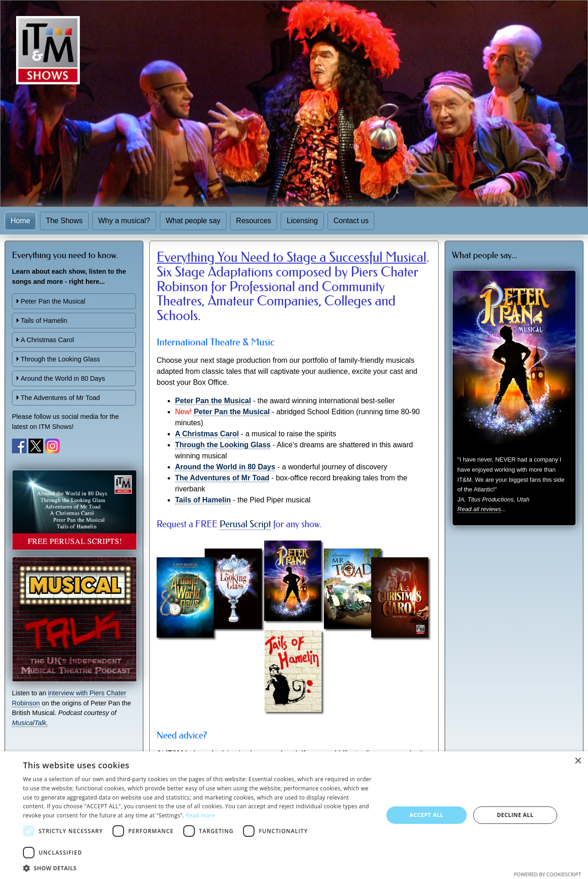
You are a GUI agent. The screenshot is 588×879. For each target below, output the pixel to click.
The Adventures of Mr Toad (60, 398)
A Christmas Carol (47, 340)
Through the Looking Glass (60, 359)
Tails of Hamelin (44, 321)
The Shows (64, 221)
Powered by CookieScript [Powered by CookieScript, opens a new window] (547, 874)
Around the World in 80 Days (63, 378)
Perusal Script (245, 524)
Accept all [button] (427, 815)
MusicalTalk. (30, 723)
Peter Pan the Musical (53, 301)
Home (20, 221)
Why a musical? (124, 221)
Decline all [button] (515, 815)
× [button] (578, 761)
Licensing (302, 221)
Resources (254, 221)
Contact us (351, 221)
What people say (193, 221)
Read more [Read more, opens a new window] (200, 815)
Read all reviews (479, 509)
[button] (198, 868)
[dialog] (294, 815)
